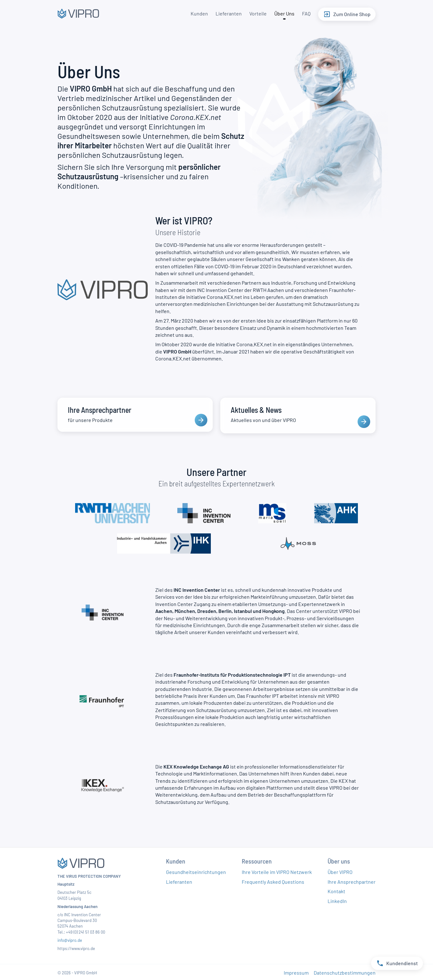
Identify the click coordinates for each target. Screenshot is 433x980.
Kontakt (336, 890)
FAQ (305, 13)
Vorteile (257, 13)
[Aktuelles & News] (298, 415)
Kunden (198, 13)
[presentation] (201, 420)
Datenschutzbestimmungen (345, 971)
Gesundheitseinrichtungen (196, 870)
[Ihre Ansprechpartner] (135, 415)
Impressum (296, 971)
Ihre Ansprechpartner (352, 880)
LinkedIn (337, 899)
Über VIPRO (340, 870)
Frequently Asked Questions (273, 880)
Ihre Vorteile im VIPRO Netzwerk (277, 870)
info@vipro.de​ (70, 939)
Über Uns (283, 13)
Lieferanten (227, 13)
